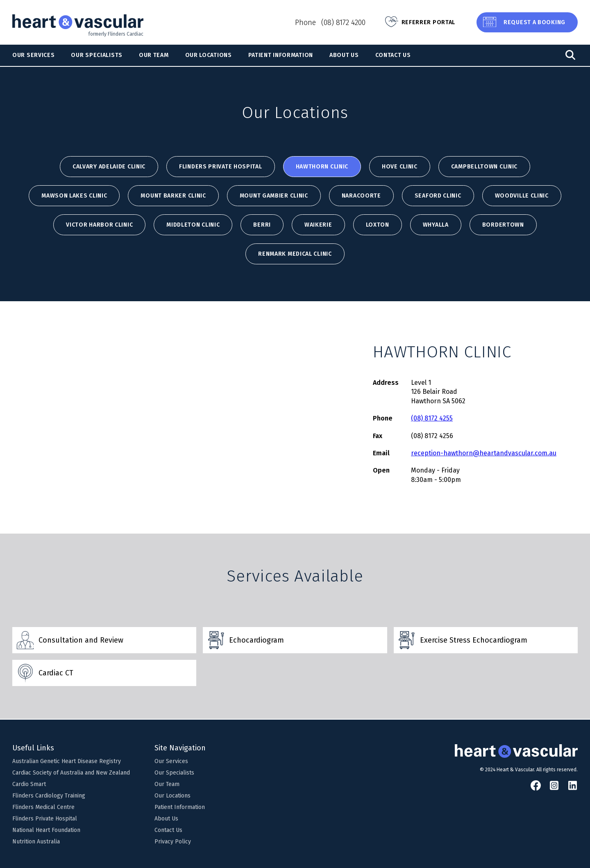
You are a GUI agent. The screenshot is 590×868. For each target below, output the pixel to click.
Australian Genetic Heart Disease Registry (67, 761)
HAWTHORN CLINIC (322, 167)
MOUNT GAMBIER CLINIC (274, 196)
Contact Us (393, 55)
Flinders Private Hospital (221, 167)
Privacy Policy (173, 842)
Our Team (154, 55)
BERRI (262, 225)
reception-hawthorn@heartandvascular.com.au (484, 453)
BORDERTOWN (503, 225)
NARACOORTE (361, 196)
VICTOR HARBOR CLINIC (99, 225)
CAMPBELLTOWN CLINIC (484, 167)
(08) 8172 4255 (432, 418)
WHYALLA (436, 225)
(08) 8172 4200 (343, 23)
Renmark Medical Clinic (295, 254)
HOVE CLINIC (400, 167)
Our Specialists (97, 55)
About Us (344, 55)
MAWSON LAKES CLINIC (74, 196)
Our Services (33, 55)
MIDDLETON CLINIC (193, 225)
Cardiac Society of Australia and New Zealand (71, 773)
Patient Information (281, 55)
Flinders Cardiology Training (49, 796)
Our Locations (209, 55)
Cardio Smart (29, 784)
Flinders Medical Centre (43, 807)
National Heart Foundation (46, 830)
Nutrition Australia (36, 842)
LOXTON (378, 225)
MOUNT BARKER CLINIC (173, 196)
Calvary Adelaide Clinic (109, 167)
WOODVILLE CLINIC (522, 196)
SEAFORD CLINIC (438, 196)
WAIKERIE (318, 225)
